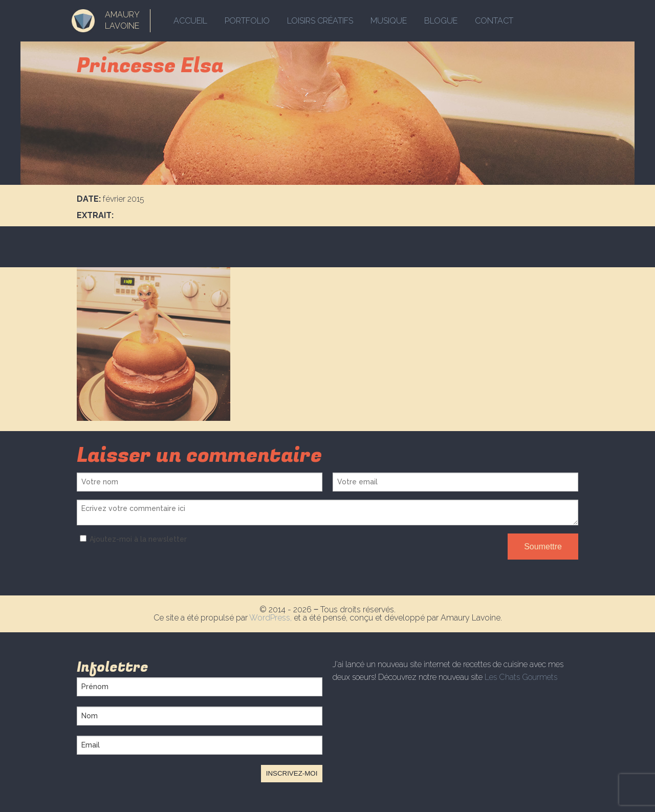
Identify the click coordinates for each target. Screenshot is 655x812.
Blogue (441, 21)
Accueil (190, 21)
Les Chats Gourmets (521, 677)
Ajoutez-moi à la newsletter (132, 539)
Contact (494, 21)
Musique (389, 21)
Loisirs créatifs (320, 21)
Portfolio (247, 21)
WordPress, (271, 618)
